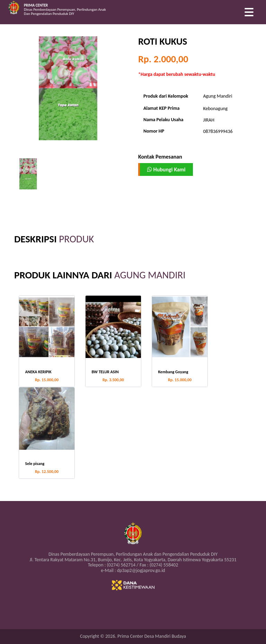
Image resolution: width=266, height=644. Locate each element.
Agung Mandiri (218, 96)
